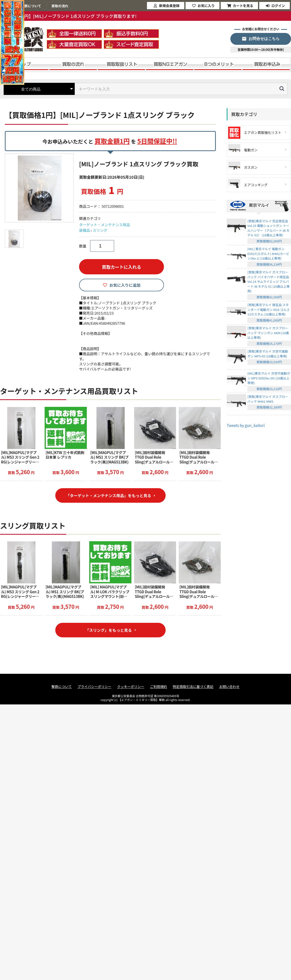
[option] (40, 188)
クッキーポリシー (131, 687)
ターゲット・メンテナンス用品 (105, 225)
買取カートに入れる (121, 267)
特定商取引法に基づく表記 (193, 687)
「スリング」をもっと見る (108, 630)
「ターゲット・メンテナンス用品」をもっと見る (109, 495)
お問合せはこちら (264, 39)
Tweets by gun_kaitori (246, 425)
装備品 (85, 230)
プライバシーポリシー (95, 687)
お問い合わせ (229, 687)
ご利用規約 (158, 687)
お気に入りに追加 (125, 285)
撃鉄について (62, 687)
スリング (100, 230)
